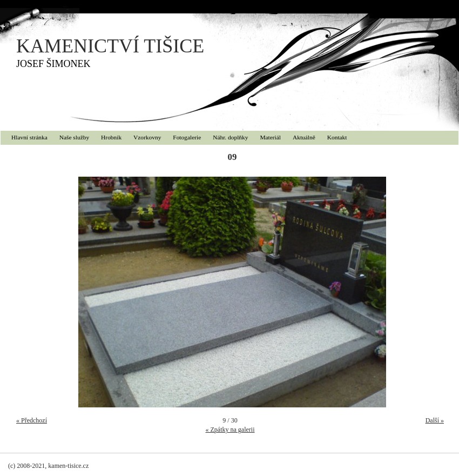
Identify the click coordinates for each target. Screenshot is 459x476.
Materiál (270, 137)
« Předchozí (32, 420)
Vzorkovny (147, 137)
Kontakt (337, 137)
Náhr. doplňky (230, 137)
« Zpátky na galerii (230, 430)
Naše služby (74, 137)
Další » (435, 420)
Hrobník (111, 137)
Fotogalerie (187, 137)
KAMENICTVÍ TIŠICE (110, 46)
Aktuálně (304, 137)
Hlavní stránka (29, 137)
